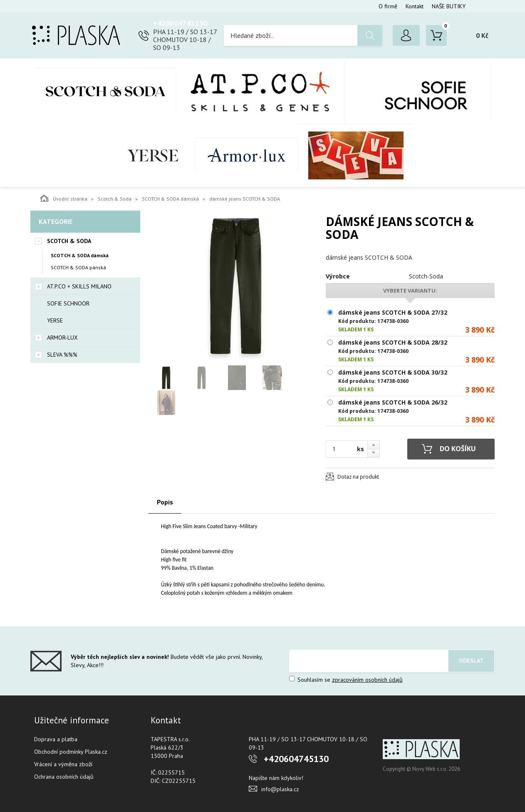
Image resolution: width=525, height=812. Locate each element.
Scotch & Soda (105, 91)
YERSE (153, 156)
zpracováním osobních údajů (367, 680)
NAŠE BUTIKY (449, 6)
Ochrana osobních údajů (64, 777)
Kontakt (415, 6)
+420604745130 (180, 23)
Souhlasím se (346, 680)
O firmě (388, 6)
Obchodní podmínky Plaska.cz (71, 752)
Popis (165, 502)
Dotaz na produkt (358, 477)
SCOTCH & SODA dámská (170, 199)
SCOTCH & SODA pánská (78, 267)
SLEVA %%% (356, 155)
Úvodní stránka (64, 198)
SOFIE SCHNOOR (417, 91)
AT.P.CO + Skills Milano (260, 91)
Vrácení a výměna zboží (63, 764)
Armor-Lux (247, 155)
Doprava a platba (56, 739)
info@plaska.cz (280, 789)
